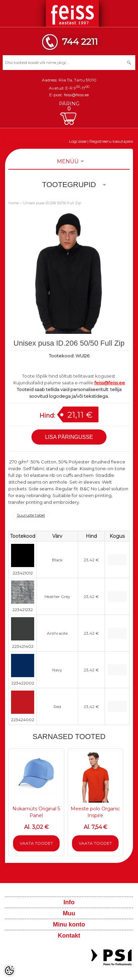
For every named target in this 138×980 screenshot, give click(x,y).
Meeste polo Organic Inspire (95, 812)
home (14, 203)
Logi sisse (78, 141)
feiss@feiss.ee (76, 95)
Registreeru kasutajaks (111, 141)
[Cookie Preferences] (9, 971)
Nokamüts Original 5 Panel (36, 812)
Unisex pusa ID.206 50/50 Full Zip (52, 203)
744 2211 (80, 42)
